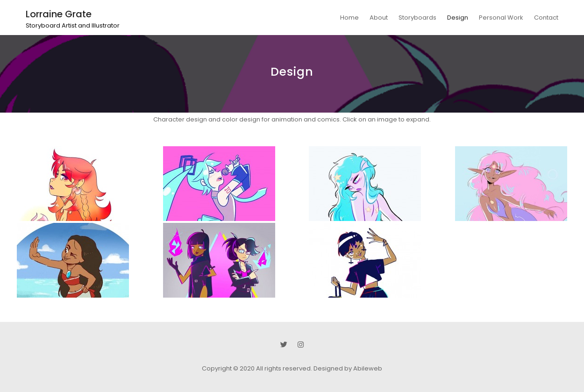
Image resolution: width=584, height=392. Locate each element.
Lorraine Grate (59, 14)
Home (349, 18)
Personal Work (501, 18)
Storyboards (417, 18)
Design (458, 18)
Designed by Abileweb (348, 368)
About (379, 18)
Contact (546, 18)
